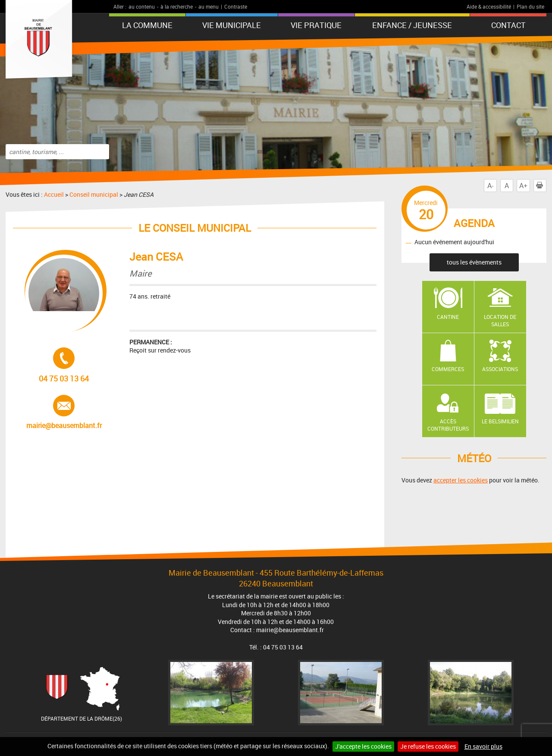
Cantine (448, 317)
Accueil (54, 194)
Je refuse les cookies (428, 746)
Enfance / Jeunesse (412, 25)
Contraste (236, 6)
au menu (209, 6)
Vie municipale (232, 25)
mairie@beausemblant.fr (64, 413)
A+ (523, 186)
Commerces (448, 369)
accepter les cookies (461, 480)
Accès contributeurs (448, 425)
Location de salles (500, 320)
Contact (508, 25)
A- (490, 186)
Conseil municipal (94, 194)
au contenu (142, 6)
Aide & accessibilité (489, 6)
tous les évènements (474, 262)
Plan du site (530, 6)
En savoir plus (483, 746)
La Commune (147, 25)
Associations (500, 369)
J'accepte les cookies (363, 746)
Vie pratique (316, 25)
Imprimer (541, 186)
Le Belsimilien (500, 421)
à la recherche (177, 6)
